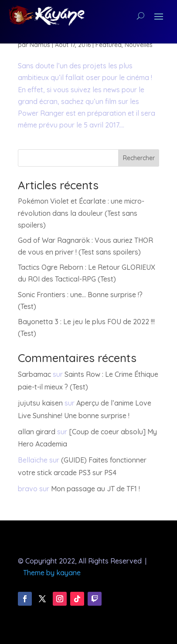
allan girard (37, 432)
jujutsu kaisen (40, 403)
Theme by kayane (52, 573)
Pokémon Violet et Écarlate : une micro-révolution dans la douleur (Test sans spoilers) (81, 213)
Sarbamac (34, 374)
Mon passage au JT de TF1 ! (95, 489)
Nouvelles (139, 45)
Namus (40, 45)
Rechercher (139, 158)
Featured (109, 45)
